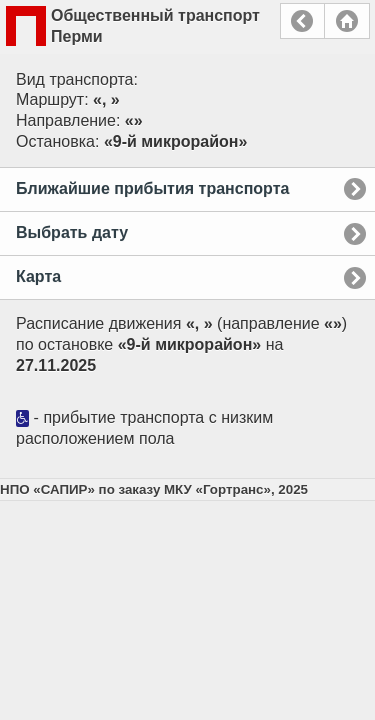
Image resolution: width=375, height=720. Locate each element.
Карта (38, 276)
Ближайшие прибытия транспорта (152, 188)
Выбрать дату (72, 232)
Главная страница (347, 21)
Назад (302, 21)
